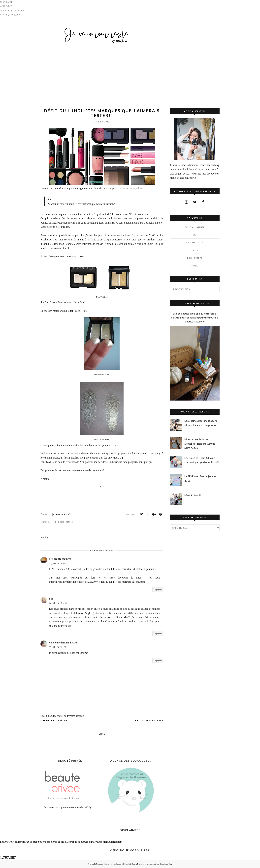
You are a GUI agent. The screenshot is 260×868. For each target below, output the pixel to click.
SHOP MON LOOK (11, 15)
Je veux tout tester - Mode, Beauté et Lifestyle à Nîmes (116, 864)
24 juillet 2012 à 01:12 (58, 603)
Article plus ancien (148, 720)
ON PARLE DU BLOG (13, 11)
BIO (195, 235)
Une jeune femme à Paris (63, 643)
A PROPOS (6, 6)
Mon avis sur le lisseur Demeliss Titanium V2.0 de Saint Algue (200, 444)
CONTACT (6, 2)
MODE (195, 266)
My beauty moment (60, 559)
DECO (195, 250)
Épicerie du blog (166, 864)
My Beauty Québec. (132, 188)
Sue (51, 599)
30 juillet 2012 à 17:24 (58, 647)
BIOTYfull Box (195, 243)
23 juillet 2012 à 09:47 (58, 563)
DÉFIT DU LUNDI (62, 522)
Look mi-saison (193, 495)
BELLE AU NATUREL (195, 227)
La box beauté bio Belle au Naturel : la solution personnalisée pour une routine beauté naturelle (195, 318)
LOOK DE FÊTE (195, 258)
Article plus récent (56, 720)
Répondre (158, 590)
